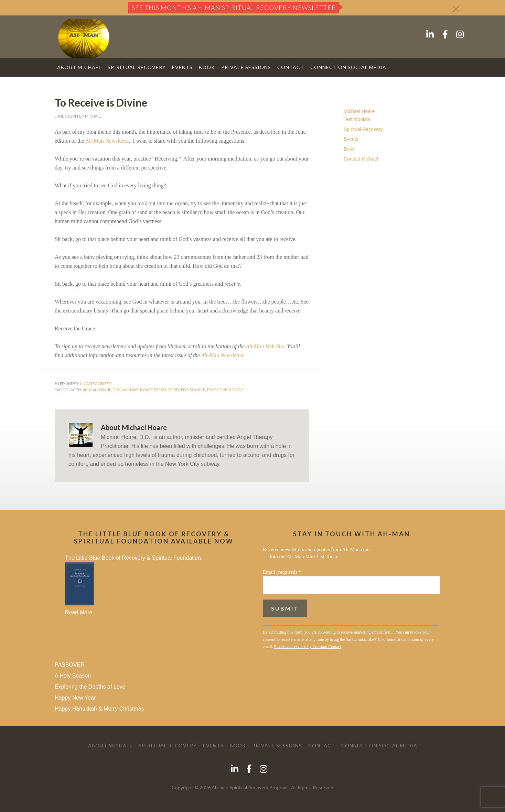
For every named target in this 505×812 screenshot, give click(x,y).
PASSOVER (70, 665)
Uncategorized (96, 383)
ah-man (90, 390)
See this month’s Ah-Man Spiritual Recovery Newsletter (234, 8)
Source (197, 390)
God (117, 390)
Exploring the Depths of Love (90, 687)
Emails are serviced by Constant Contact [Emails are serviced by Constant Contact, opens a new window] (308, 647)
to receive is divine (225, 390)
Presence (163, 390)
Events (351, 139)
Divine (105, 390)
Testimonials (357, 119)
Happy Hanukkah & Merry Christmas (99, 709)
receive (181, 390)
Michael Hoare (359, 111)
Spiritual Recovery (363, 129)
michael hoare (138, 390)
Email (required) (282, 572)
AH (84, 38)
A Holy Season (73, 676)
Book (349, 149)
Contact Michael (361, 159)
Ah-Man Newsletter (107, 141)
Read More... (81, 612)
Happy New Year (75, 698)
